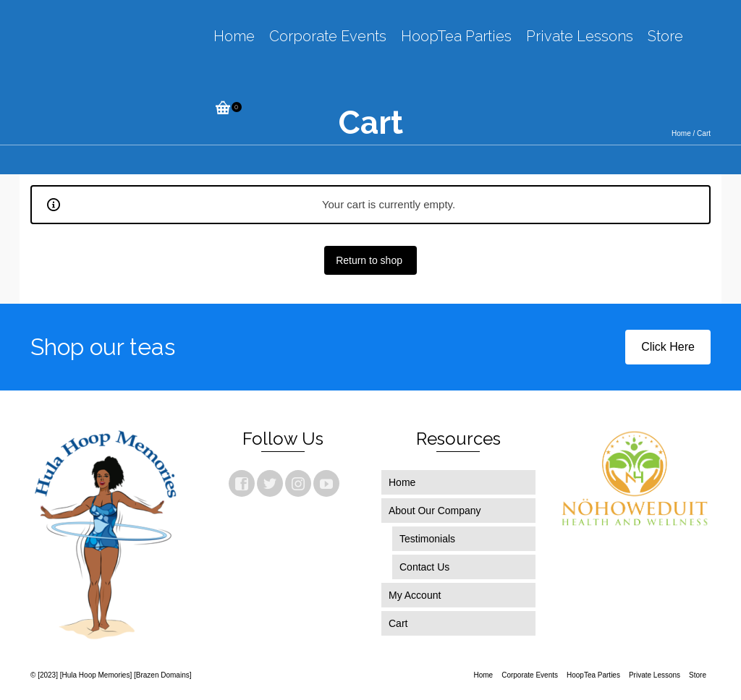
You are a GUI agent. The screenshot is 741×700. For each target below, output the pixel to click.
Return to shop (370, 260)
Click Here (668, 347)
